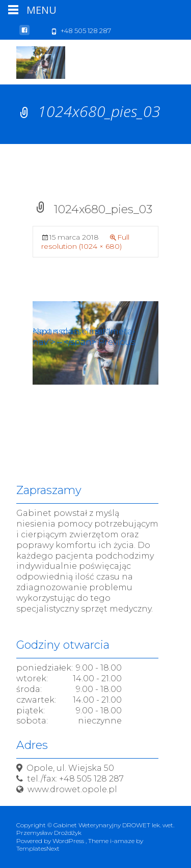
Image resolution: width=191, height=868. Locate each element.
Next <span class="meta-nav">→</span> (84, 337)
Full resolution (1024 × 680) (85, 242)
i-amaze (123, 841)
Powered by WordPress (51, 841)
